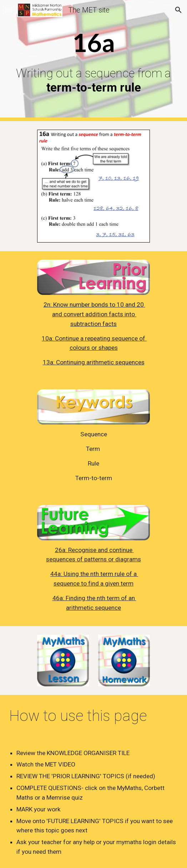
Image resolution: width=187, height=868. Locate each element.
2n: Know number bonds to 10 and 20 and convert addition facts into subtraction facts (94, 314)
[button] (9, 10)
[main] (93, 61)
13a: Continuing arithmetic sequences (94, 362)
